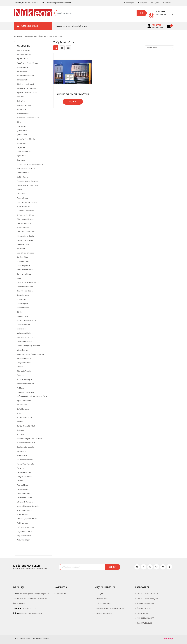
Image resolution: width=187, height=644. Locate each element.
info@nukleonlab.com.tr (57, 3)
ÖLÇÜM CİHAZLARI (145, 608)
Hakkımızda (61, 594)
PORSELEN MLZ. (143, 613)
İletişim (167, 3)
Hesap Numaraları (104, 613)
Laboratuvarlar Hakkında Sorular (71, 26)
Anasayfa (129, 3)
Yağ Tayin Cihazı (56, 36)
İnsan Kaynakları (104, 603)
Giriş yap (157, 25)
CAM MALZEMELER (144, 623)
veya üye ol (158, 27)
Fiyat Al (73, 102)
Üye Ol (155, 3)
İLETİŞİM (100, 594)
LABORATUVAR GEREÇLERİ (148, 599)
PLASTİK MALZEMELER (146, 603)
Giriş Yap (143, 3)
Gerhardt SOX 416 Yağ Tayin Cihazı (73, 94)
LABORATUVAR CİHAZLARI (36, 36)
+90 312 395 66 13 (26, 3)
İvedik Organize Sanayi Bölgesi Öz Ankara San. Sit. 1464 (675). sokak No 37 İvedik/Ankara (31, 598)
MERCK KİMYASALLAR (146, 618)
